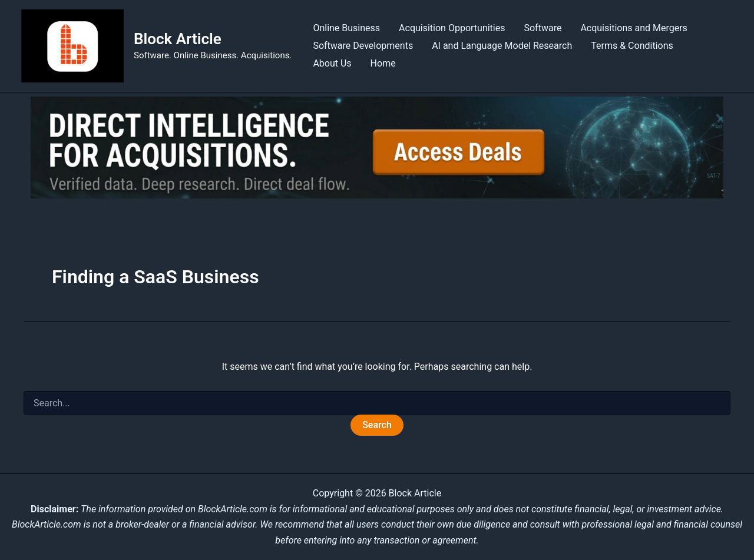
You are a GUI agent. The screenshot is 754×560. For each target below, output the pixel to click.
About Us (332, 63)
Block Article (178, 39)
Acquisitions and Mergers (634, 28)
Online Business (346, 28)
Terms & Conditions (632, 46)
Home (383, 63)
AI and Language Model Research (502, 46)
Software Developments (363, 46)
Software (543, 28)
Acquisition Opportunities (452, 28)
